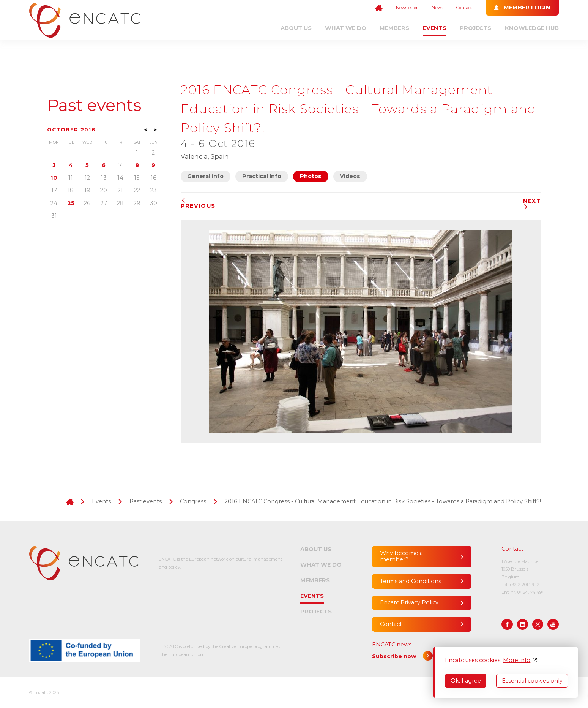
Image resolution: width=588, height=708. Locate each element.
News (437, 8)
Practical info (262, 176)
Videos (350, 176)
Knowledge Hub (532, 28)
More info (517, 660)
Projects (475, 28)
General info (205, 176)
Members (394, 28)
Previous (198, 204)
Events (435, 28)
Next (532, 204)
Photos (311, 176)
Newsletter (407, 8)
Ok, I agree (466, 681)
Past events (94, 105)
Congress (193, 501)
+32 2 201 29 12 (524, 585)
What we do (346, 28)
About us (296, 28)
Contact (464, 8)
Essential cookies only (532, 681)
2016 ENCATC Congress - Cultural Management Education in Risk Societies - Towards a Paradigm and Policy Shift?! (383, 501)
